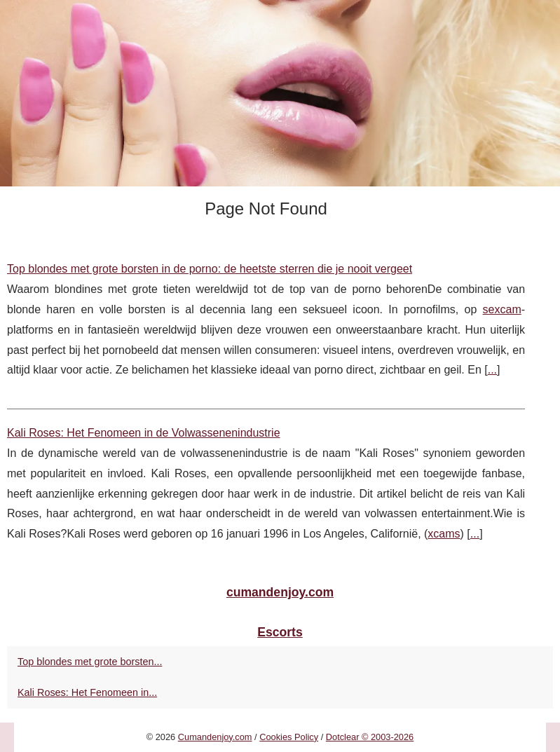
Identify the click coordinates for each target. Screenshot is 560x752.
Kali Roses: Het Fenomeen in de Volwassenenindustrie (144, 433)
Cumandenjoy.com (215, 737)
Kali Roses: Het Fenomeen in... (87, 692)
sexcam (502, 309)
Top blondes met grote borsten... (90, 662)
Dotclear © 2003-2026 (370, 737)
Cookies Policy (289, 737)
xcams (444, 534)
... (492, 370)
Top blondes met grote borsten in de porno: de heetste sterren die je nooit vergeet (210, 269)
